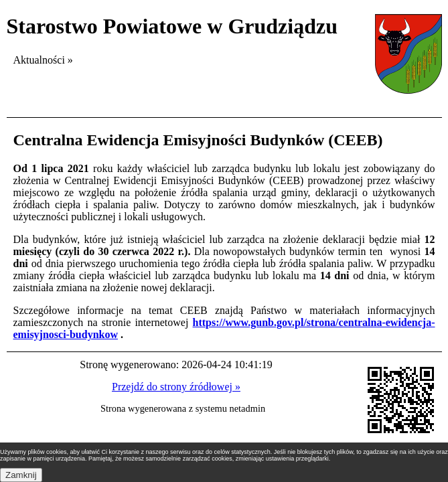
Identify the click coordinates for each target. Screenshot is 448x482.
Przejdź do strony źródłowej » (176, 387)
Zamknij (21, 475)
